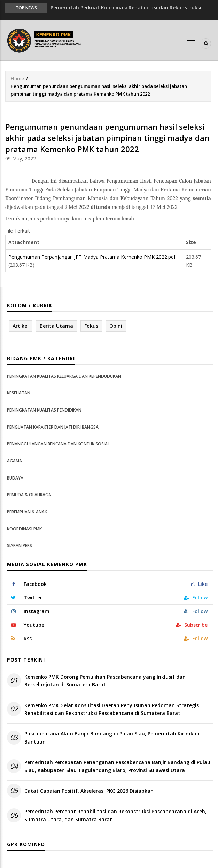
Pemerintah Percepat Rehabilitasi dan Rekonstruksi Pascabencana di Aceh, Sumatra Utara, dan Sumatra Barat (115, 815)
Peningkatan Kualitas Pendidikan (44, 410)
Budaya (15, 478)
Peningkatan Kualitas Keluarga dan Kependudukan (64, 376)
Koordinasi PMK (24, 529)
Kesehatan (19, 393)
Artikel (21, 326)
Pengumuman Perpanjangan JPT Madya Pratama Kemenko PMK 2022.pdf (92, 257)
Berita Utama (56, 326)
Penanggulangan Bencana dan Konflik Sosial (58, 444)
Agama (14, 461)
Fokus (91, 326)
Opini (116, 326)
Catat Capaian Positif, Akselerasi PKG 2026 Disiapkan (89, 791)
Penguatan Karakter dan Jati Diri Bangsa (53, 427)
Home (17, 78)
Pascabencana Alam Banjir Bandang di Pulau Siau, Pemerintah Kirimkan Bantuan (112, 737)
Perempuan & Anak (27, 512)
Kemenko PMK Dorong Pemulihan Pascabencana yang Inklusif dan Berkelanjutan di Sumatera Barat (105, 681)
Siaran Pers (20, 546)
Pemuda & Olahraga (29, 495)
